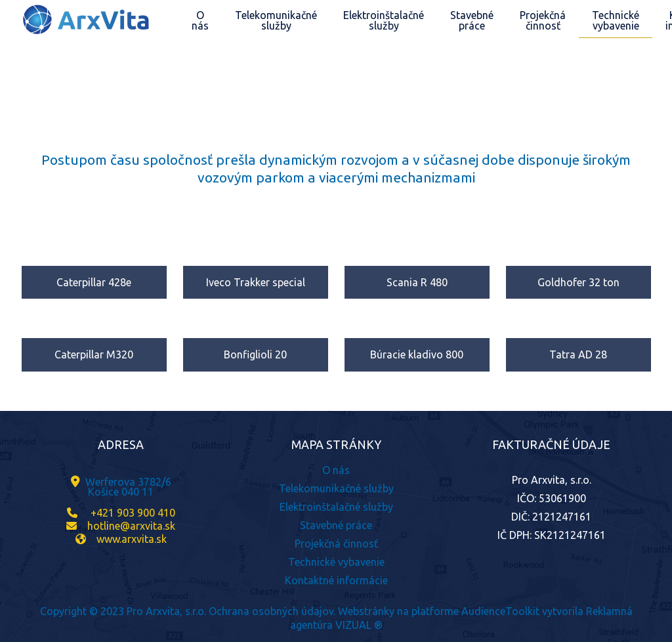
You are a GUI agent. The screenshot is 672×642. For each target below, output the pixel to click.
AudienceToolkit (500, 611)
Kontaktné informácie (336, 580)
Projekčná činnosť (336, 544)
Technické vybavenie (336, 562)
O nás (336, 470)
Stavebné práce (336, 525)
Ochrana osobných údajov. (272, 611)
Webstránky (366, 611)
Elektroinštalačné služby (336, 507)
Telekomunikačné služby (336, 488)
